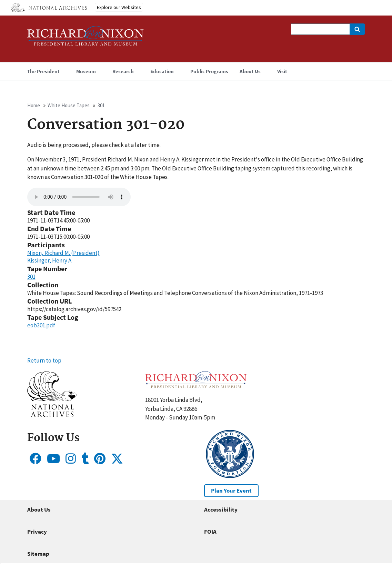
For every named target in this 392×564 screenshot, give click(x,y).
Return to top (44, 360)
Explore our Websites (119, 7)
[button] (52, 415)
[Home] (86, 39)
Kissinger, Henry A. (50, 260)
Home (34, 105)
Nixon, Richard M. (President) (63, 253)
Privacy (37, 532)
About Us (39, 509)
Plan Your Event (231, 491)
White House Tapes (69, 105)
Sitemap (38, 554)
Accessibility (221, 509)
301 (101, 105)
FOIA (210, 532)
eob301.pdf (41, 325)
